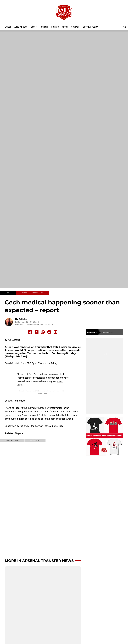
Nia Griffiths (21, 319)
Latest (8, 27)
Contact (75, 27)
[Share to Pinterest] (55, 332)
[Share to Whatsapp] (43, 332)
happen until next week (41, 350)
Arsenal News (21, 27)
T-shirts (55, 27)
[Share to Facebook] (30, 332)
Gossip (34, 27)
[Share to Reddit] (49, 332)
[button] (125, 27)
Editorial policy (90, 27)
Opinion (44, 27)
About (65, 27)
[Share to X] (37, 332)
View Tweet (43, 393)
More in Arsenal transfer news (39, 561)
